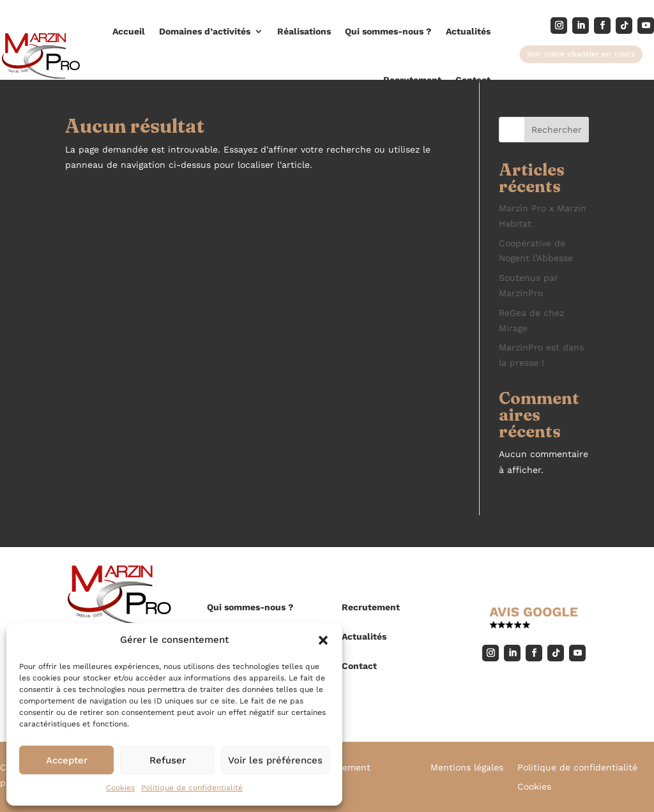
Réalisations (304, 31)
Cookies (120, 788)
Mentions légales (467, 768)
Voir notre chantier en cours (581, 54)
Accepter (67, 760)
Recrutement (412, 80)
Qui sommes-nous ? (388, 31)
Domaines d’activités (205, 31)
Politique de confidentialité (192, 788)
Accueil (129, 31)
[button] (323, 640)
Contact (473, 80)
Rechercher (557, 130)
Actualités (468, 31)
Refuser (168, 760)
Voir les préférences (275, 760)
